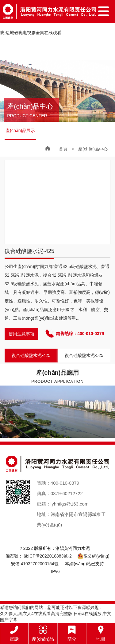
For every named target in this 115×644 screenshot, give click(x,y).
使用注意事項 (21, 334)
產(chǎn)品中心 (93, 149)
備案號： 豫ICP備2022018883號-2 (39, 556)
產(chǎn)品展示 (20, 130)
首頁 (63, 149)
